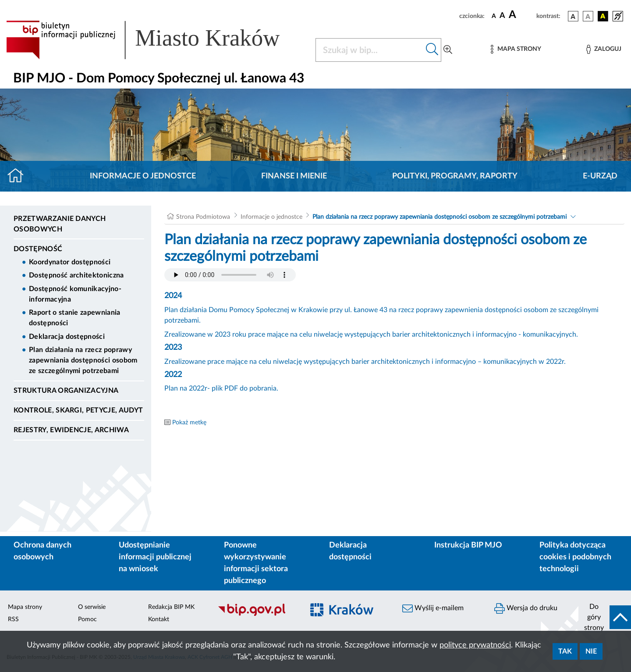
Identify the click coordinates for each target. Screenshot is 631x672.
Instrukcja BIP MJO (468, 545)
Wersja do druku (526, 608)
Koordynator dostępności (70, 262)
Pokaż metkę (189, 423)
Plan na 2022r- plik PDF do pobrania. (221, 388)
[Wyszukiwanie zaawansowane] (448, 50)
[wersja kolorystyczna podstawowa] (573, 16)
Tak (565, 651)
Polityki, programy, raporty (455, 176)
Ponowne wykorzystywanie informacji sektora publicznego (256, 563)
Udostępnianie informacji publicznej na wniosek (155, 557)
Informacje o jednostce (143, 176)
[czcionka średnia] (502, 16)
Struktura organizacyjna (66, 391)
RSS (13, 619)
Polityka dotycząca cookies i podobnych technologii (575, 557)
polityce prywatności (475, 645)
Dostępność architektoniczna (76, 275)
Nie (591, 651)
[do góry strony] (605, 617)
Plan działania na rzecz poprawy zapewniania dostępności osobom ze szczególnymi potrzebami (83, 360)
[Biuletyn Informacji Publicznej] (256, 615)
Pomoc (87, 619)
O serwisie (92, 607)
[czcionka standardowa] (494, 16)
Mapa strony (25, 607)
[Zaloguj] (604, 49)
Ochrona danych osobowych (43, 551)
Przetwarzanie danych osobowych (60, 224)
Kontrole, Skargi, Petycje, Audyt (78, 410)
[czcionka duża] (521, 15)
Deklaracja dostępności (67, 337)
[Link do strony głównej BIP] (156, 40)
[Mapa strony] (516, 49)
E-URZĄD (600, 176)
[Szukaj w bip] (432, 50)
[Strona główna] (19, 176)
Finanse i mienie (294, 176)
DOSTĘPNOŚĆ (38, 249)
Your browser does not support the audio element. (230, 275)
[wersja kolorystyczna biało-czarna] (588, 16)
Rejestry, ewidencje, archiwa (71, 430)
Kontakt (159, 619)
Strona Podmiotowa (203, 217)
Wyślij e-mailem (433, 608)
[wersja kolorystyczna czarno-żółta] (603, 16)
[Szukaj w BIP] (370, 50)
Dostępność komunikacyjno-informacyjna (75, 294)
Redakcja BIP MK (171, 607)
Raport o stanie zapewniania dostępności (75, 318)
